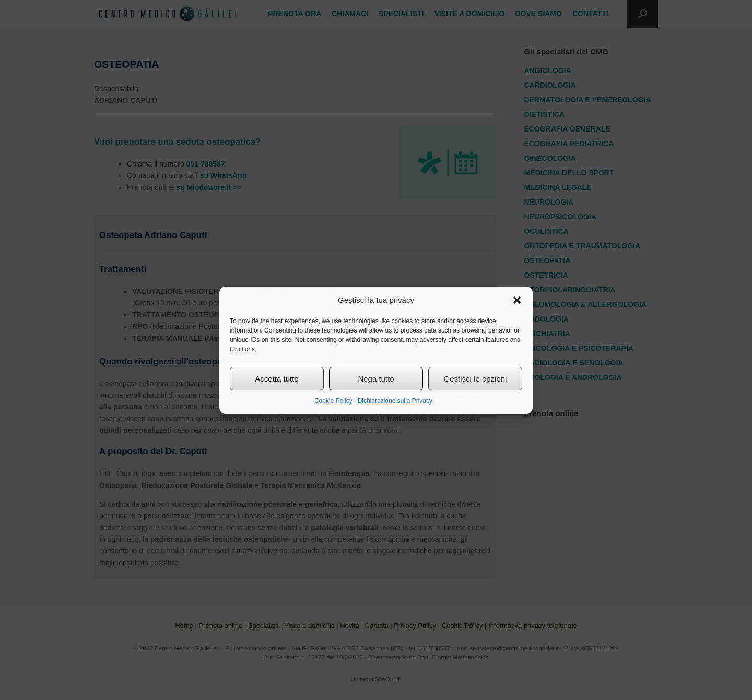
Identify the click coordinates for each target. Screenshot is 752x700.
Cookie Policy (333, 401)
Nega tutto (376, 379)
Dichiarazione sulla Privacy (395, 401)
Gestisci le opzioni (475, 379)
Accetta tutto (277, 379)
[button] (517, 300)
